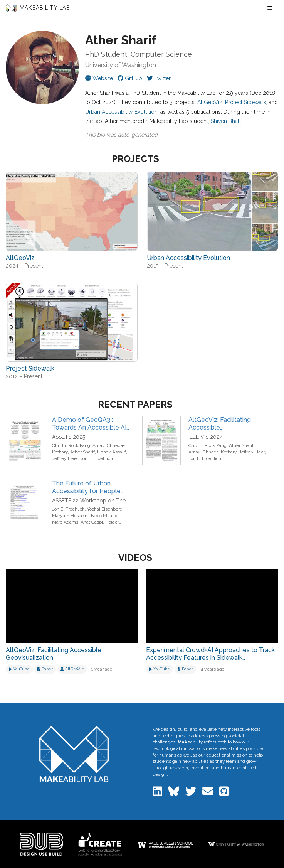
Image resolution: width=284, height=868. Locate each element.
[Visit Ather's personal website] (99, 78)
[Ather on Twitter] (159, 78)
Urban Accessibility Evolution (121, 112)
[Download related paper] (45, 669)
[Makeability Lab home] (74, 754)
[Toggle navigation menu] (270, 8)
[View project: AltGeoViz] (72, 211)
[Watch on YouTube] (19, 669)
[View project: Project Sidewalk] (72, 322)
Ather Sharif (82, 452)
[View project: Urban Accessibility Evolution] (213, 211)
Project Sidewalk (245, 102)
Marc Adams (65, 522)
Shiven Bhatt (226, 121)
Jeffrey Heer (65, 458)
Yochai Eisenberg (105, 509)
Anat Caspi (92, 522)
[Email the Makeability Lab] (208, 793)
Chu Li (59, 445)
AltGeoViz (210, 102)
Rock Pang (79, 445)
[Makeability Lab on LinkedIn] (158, 793)
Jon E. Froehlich (97, 458)
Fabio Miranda (105, 516)
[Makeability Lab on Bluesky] (175, 793)
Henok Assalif (112, 452)
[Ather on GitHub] (130, 78)
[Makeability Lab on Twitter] (192, 793)
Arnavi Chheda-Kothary (213, 452)
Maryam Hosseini (70, 516)
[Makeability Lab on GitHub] (224, 793)
